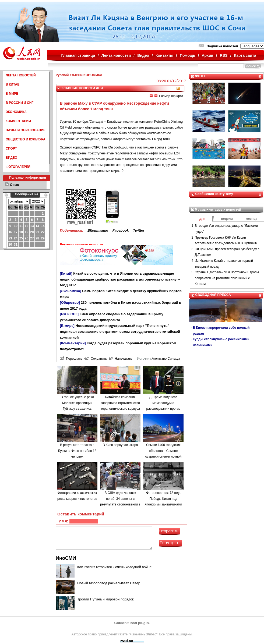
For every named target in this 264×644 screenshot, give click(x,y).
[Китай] (66, 273)
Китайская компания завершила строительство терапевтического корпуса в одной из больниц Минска (120, 409)
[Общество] (70, 302)
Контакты (164, 55)
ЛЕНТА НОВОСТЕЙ (21, 75)
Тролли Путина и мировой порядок (105, 599)
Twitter (139, 230)
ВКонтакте (98, 230)
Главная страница (78, 55)
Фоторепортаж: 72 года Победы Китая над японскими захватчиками (163, 499)
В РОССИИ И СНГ (20, 103)
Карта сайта (245, 55)
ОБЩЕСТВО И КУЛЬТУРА (26, 139)
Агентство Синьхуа (166, 359)
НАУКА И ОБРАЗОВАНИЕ (26, 130)
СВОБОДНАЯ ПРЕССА (213, 295)
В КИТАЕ (13, 84)
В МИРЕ (12, 94)
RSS (224, 55)
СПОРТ (11, 148)
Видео (143, 55)
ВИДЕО (11, 158)
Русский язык (67, 75)
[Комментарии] (73, 343)
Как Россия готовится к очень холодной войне (114, 567)
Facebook (121, 230)
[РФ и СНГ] (69, 314)
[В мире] (67, 326)
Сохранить (95, 359)
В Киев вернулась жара (120, 445)
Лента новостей (116, 55)
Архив (207, 55)
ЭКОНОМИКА (16, 112)
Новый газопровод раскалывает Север (109, 583)
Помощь (188, 55)
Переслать (71, 359)
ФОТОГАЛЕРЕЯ (18, 167)
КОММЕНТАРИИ (18, 121)
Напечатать (120, 359)
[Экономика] (71, 291)
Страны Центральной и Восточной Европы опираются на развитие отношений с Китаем (227, 278)
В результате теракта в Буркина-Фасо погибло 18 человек (77, 451)
